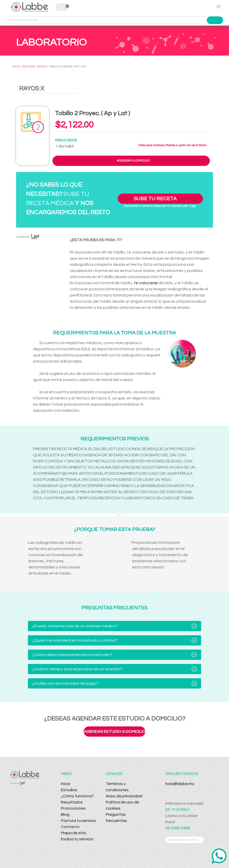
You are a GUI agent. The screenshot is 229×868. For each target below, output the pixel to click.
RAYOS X (42, 67)
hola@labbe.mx (180, 784)
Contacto (70, 827)
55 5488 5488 (178, 828)
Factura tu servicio (78, 821)
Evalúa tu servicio (77, 839)
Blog (65, 814)
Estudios (69, 790)
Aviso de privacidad (124, 796)
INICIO (16, 67)
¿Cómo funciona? (77, 796)
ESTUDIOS (28, 67)
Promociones (73, 808)
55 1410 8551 (178, 810)
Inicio (66, 784)
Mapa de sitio (74, 833)
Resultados (72, 802)
